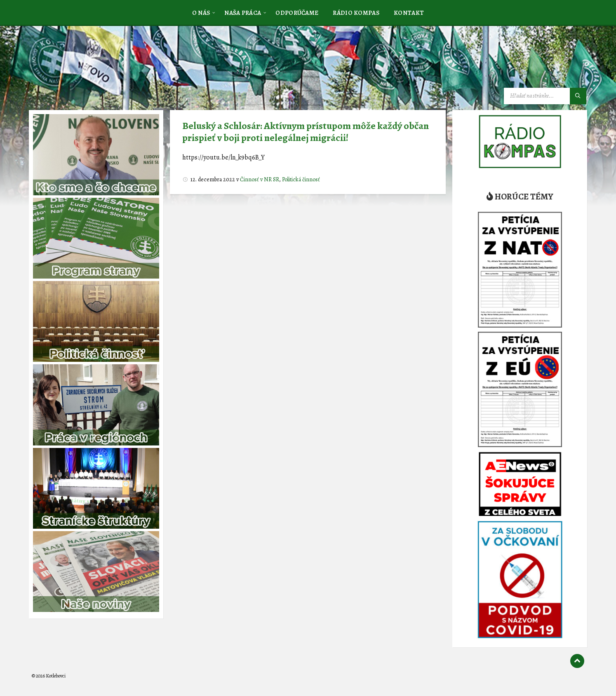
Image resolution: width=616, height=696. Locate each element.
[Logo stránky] (94, 67)
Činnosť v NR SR (260, 179)
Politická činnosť (301, 179)
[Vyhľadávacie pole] (545, 96)
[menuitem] (201, 12)
